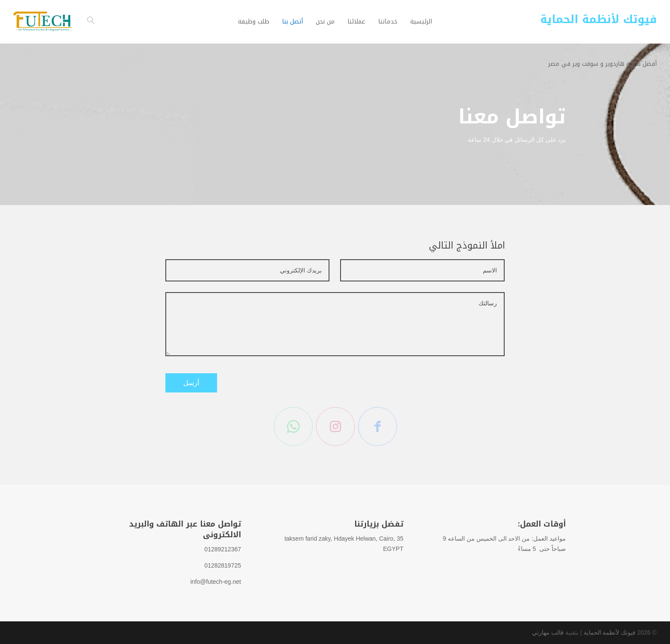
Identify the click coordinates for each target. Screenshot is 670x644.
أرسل (191, 383)
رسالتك (335, 324)
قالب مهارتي (548, 632)
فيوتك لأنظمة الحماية (610, 632)
